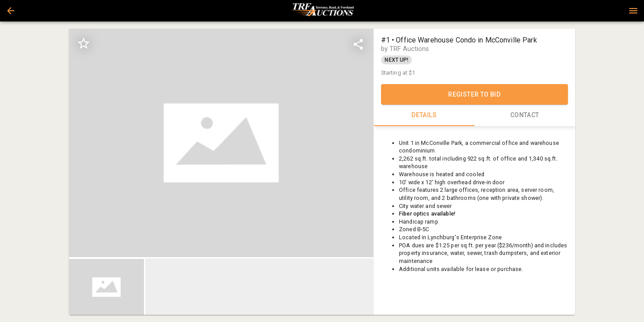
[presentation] (322, 11)
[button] (11, 11)
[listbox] (221, 143)
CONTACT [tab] (525, 115)
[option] (221, 143)
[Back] (11, 11)
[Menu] (633, 11)
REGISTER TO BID (475, 94)
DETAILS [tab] (424, 115)
